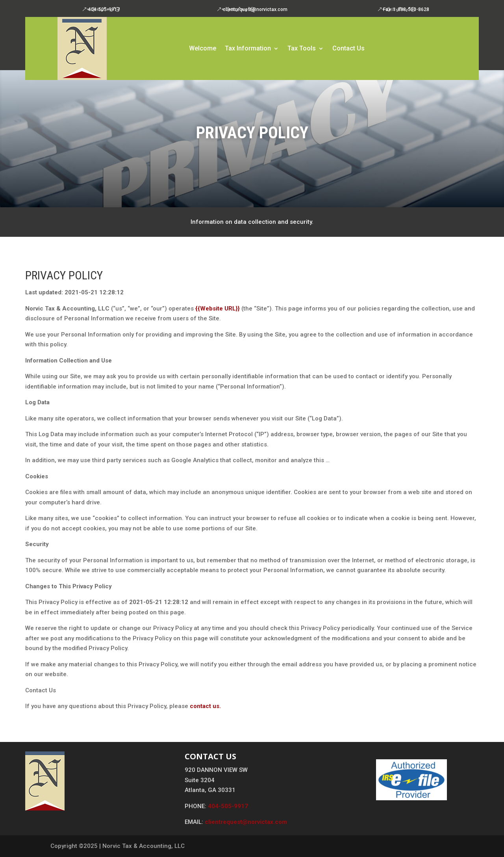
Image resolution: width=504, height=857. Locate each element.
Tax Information (248, 49)
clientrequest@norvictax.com (255, 9)
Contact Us (348, 49)
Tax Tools (302, 49)
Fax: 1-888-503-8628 (406, 9)
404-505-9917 (104, 9)
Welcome (203, 49)
